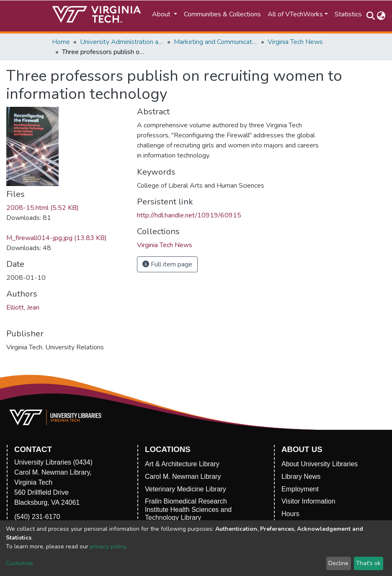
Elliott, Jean (23, 307)
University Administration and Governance (122, 42)
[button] (381, 16)
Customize (19, 563)
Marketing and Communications (216, 42)
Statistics (348, 14)
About (162, 14)
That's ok (368, 563)
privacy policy (108, 546)
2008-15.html (43, 208)
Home (61, 42)
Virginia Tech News (295, 42)
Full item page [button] (167, 264)
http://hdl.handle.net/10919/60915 (189, 215)
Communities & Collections (222, 14)
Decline (338, 563)
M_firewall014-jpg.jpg (57, 238)
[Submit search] (370, 16)
